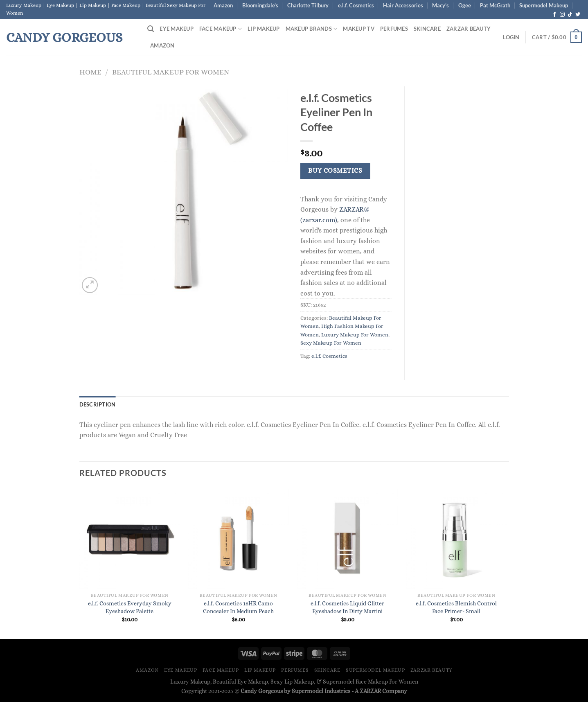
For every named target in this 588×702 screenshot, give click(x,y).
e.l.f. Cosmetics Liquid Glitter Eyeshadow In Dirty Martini (347, 607)
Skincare (427, 29)
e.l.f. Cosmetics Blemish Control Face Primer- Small (456, 607)
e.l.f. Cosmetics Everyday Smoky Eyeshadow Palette (130, 607)
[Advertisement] (463, 209)
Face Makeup (221, 29)
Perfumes (394, 29)
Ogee (465, 5)
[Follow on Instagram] (562, 15)
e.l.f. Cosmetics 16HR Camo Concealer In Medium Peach (238, 607)
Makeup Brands (312, 29)
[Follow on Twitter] (578, 15)
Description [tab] (98, 404)
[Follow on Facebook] (554, 15)
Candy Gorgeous (64, 37)
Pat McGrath (495, 5)
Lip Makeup (264, 29)
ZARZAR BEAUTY (469, 29)
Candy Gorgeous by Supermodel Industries (295, 691)
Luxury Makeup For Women (355, 335)
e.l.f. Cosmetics (356, 5)
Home (90, 72)
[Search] (151, 29)
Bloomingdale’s (260, 5)
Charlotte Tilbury (308, 5)
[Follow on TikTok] (570, 15)
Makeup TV (358, 29)
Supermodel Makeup (544, 5)
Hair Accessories (403, 5)
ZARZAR (370, 691)
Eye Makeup (177, 29)
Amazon (223, 5)
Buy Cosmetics (335, 171)
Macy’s (440, 5)
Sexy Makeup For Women (331, 343)
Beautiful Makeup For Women (171, 72)
